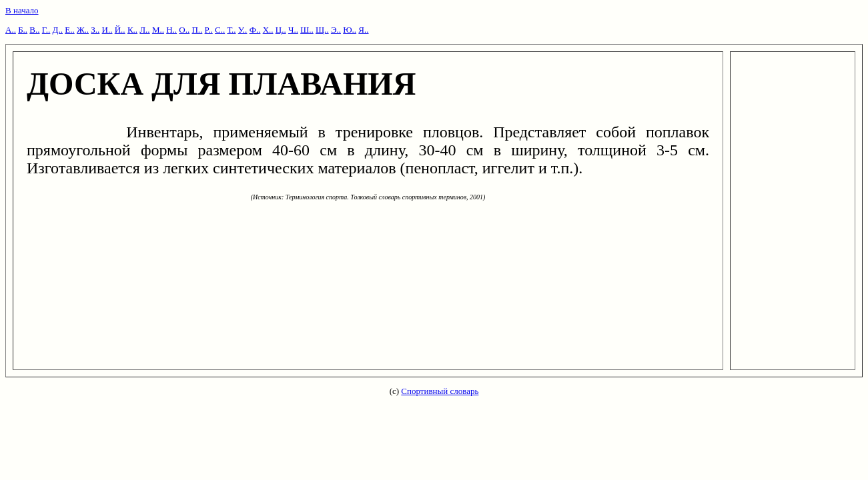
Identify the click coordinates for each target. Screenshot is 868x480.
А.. (11, 30)
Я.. (363, 30)
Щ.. (322, 30)
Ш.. (307, 30)
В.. (34, 30)
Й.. (120, 30)
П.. (197, 30)
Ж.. (83, 30)
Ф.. (255, 30)
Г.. (46, 30)
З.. (95, 30)
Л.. (144, 30)
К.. (132, 30)
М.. (158, 30)
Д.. (58, 30)
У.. (243, 30)
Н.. (171, 30)
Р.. (209, 30)
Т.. (231, 30)
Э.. (336, 30)
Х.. (268, 30)
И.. (107, 30)
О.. (184, 30)
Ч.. (293, 30)
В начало (22, 10)
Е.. (69, 30)
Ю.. (350, 30)
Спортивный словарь (440, 391)
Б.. (23, 30)
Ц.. (281, 30)
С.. (220, 30)
